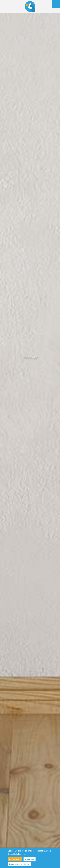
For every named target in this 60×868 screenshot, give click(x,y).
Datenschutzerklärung (19, 864)
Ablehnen (30, 859)
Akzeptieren (15, 859)
